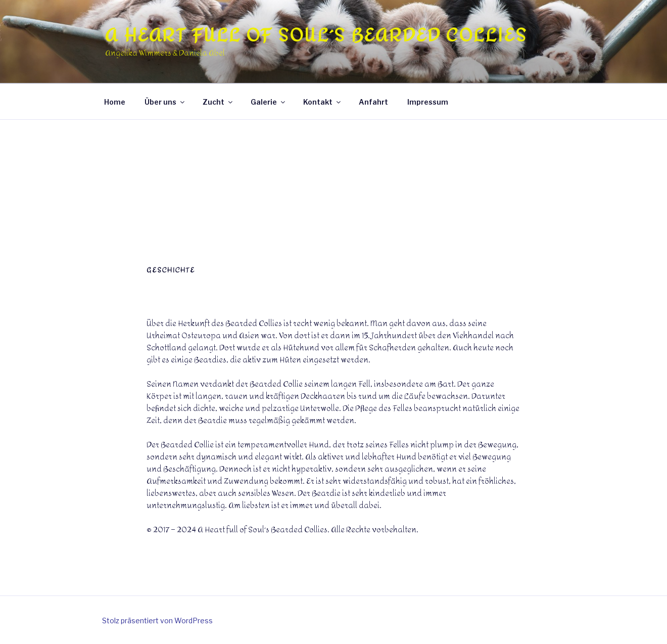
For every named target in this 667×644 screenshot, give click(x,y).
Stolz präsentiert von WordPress (157, 620)
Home (115, 102)
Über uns (165, 102)
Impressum (428, 102)
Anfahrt (373, 102)
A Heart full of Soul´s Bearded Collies (316, 35)
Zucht (218, 102)
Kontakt (323, 102)
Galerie (269, 102)
